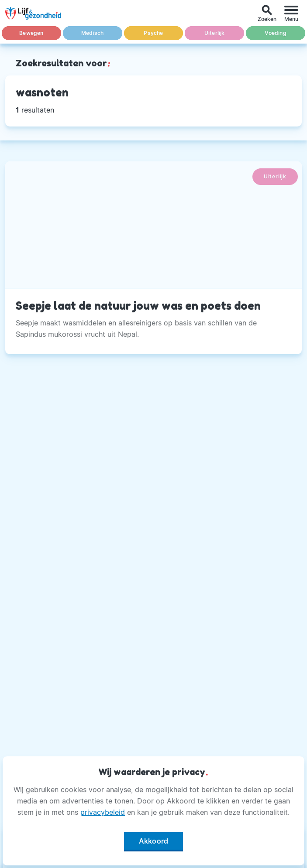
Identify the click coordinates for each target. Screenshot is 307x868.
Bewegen (31, 33)
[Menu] (291, 13)
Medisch (92, 33)
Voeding (275, 33)
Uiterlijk (215, 33)
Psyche (153, 33)
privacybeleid (103, 812)
